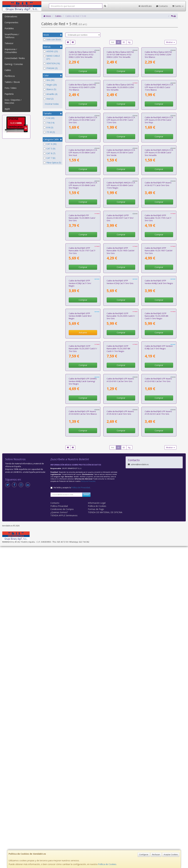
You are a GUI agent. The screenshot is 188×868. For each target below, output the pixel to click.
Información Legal (97, 825)
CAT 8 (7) (49, 153)
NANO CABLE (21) (52, 57)
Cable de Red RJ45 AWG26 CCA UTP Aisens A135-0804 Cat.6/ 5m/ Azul (83, 260)
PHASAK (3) (50, 68)
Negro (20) (50, 85)
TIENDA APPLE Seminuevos (64, 837)
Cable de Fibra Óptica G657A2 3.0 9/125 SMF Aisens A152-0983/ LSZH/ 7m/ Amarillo (120, 81)
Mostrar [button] (170, 42)
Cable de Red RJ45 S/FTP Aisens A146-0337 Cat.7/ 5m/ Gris (120, 379)
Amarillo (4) (50, 94)
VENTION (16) (52, 63)
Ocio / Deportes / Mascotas (13, 101)
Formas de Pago (96, 831)
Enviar (86, 817)
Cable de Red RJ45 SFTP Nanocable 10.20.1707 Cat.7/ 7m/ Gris (82, 438)
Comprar (83, 98)
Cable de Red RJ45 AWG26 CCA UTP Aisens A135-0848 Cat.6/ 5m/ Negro (83, 319)
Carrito (178, 6)
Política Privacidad (59, 828)
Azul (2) (48, 99)
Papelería (9, 94)
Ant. (113, 42)
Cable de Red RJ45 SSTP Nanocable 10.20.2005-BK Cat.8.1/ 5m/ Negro (157, 557)
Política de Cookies (107, 864)
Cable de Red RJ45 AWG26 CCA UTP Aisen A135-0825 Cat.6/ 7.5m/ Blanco (159, 141)
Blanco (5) (50, 89)
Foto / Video (11, 88)
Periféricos (10, 76)
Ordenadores (11, 16)
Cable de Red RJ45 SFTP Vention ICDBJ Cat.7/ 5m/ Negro (80, 498)
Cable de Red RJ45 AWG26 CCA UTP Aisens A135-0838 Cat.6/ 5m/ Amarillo (159, 260)
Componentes (11, 22)
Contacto (162, 6)
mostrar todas (52, 104)
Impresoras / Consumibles (11, 51)
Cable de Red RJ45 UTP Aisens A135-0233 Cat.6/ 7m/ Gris (158, 735)
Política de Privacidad (88, 803)
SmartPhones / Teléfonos (12, 36)
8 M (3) (48, 127)
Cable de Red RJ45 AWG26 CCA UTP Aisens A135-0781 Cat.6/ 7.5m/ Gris (121, 200)
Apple (7, 109)
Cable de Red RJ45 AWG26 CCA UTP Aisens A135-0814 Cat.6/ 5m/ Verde (121, 260)
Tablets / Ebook (12, 82)
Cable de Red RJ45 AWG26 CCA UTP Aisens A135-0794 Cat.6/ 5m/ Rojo (159, 200)
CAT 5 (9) (49, 149)
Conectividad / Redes (15, 58)
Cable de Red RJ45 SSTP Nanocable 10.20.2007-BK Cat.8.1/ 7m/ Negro (118, 617)
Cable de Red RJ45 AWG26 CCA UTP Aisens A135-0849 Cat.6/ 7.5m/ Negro (121, 319)
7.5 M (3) (49, 132)
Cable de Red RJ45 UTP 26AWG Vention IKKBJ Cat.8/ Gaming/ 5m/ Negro (83, 676)
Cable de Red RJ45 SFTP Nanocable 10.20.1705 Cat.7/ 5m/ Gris (158, 379)
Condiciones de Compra (62, 831)
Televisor (9, 43)
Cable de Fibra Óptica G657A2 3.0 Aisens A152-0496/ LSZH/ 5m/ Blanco (158, 81)
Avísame (83, 574)
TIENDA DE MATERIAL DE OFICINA (105, 834)
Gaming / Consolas (14, 64)
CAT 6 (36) (50, 144)
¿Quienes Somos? (59, 834)
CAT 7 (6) (49, 158)
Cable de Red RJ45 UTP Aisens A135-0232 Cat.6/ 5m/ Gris (120, 735)
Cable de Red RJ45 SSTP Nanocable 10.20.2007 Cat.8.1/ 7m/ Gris (83, 617)
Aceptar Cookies (171, 855)
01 (119, 42)
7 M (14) (49, 123)
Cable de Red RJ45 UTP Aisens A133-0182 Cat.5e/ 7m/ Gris (158, 675)
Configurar (144, 855)
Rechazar (156, 855)
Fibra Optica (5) (52, 163)
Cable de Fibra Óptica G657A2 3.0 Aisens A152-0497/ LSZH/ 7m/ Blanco (82, 141)
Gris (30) (49, 80)
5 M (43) (49, 118)
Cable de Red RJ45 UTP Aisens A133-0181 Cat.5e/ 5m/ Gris (120, 675)
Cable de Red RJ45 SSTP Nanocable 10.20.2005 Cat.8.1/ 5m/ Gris (121, 557)
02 (124, 42)
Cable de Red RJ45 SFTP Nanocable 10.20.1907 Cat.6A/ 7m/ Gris (159, 438)
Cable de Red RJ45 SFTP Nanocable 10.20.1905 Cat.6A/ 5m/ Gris (121, 438)
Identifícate (145, 6)
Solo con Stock (52, 39)
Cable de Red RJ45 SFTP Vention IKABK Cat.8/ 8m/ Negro (80, 557)
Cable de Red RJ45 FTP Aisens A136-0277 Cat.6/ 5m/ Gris (158, 318)
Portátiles (9, 28)
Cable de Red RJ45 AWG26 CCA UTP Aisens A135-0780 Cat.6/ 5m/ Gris (83, 200)
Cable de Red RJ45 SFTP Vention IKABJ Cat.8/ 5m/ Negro (159, 497)
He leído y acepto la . (72, 810)
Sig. (129, 42)
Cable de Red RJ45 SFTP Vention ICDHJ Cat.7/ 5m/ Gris (120, 497)
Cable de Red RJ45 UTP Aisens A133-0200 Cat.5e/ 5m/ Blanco (83, 735)
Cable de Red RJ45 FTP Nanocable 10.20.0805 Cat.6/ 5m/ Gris (82, 379)
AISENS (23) (51, 51)
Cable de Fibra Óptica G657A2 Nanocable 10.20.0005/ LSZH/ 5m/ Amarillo (120, 141)
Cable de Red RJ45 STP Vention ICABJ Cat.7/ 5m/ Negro (159, 616)
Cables (8, 70)
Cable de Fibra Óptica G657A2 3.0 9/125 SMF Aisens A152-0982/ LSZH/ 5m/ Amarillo (82, 81)
